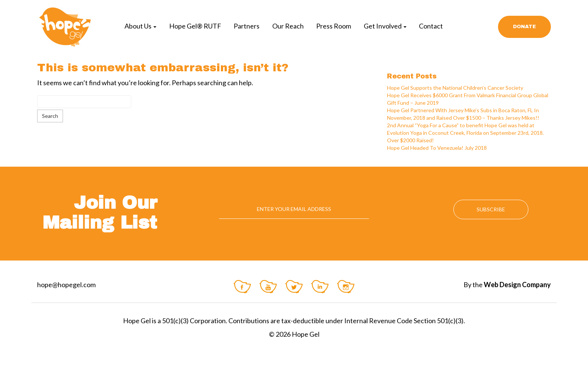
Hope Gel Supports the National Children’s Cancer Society (455, 88)
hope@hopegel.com (66, 285)
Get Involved (385, 26)
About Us (140, 26)
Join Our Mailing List (100, 213)
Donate (524, 27)
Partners (247, 26)
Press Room (334, 26)
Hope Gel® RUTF (195, 26)
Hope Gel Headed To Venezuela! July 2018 (437, 148)
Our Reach (288, 26)
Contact (431, 26)
